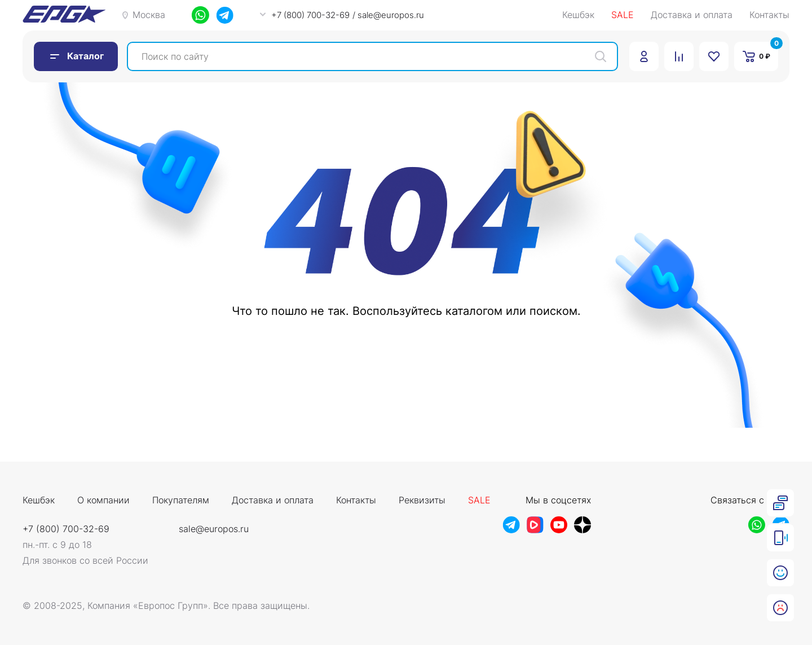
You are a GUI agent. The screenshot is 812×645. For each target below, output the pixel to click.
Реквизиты (422, 501)
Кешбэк (578, 15)
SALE (623, 15)
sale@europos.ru (214, 529)
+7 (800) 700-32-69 (66, 529)
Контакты (769, 15)
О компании (103, 501)
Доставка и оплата (692, 15)
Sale (479, 501)
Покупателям (181, 501)
